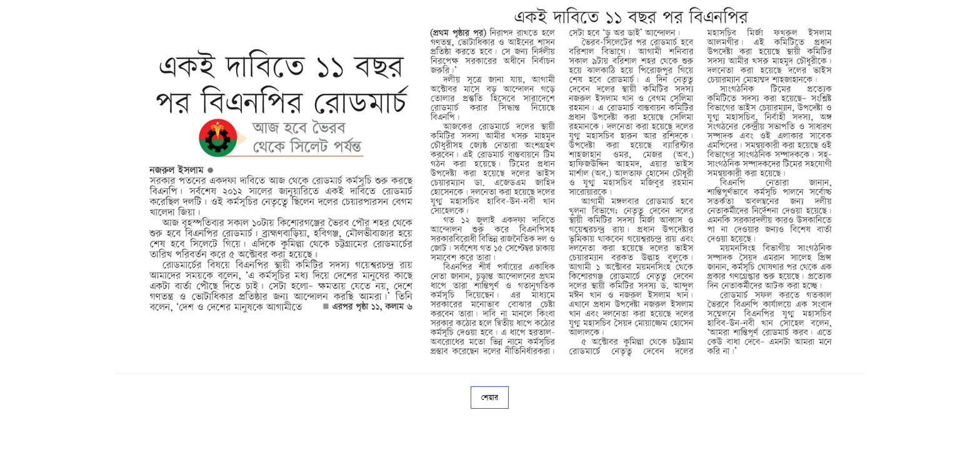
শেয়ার (490, 397)
